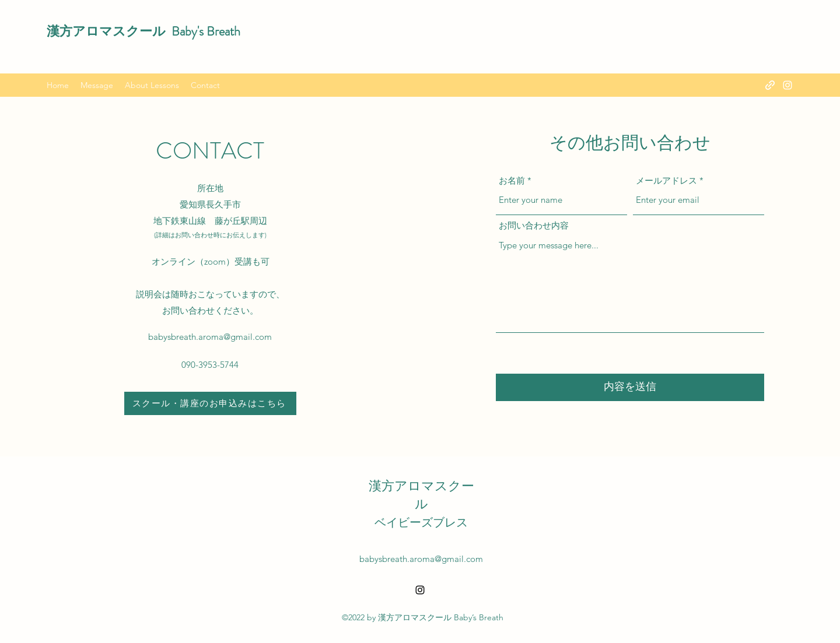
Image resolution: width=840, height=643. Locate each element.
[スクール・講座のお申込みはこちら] (210, 403)
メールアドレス (666, 180)
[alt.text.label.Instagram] (787, 85)
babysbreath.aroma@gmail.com (210, 337)
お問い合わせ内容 (534, 225)
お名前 (512, 180)
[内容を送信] (630, 387)
